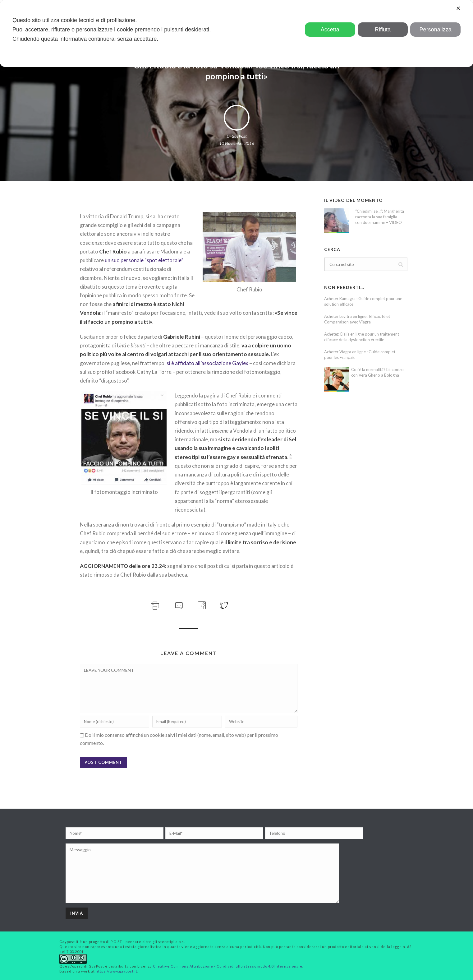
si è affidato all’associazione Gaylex (207, 363)
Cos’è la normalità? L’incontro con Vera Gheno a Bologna (377, 372)
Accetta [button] (330, 30)
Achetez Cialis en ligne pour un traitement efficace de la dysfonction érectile (362, 337)
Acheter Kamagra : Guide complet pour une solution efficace (363, 301)
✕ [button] (458, 8)
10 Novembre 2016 (237, 143)
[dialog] (236, 33)
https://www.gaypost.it (117, 971)
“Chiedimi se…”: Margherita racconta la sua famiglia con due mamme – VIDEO (380, 217)
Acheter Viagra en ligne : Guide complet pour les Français (360, 355)
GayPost (239, 136)
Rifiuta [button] (383, 30)
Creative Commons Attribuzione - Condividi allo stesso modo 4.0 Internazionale (228, 966)
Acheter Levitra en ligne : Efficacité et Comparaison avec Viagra (357, 319)
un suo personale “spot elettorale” (144, 260)
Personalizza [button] (436, 30)
